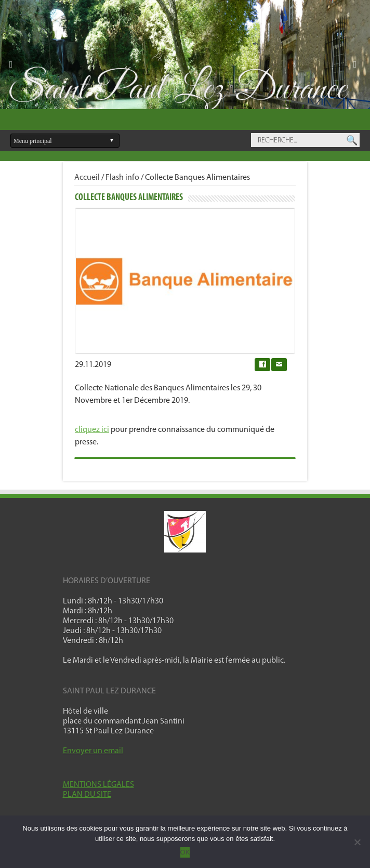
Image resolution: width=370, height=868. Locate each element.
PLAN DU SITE (87, 795)
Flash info (122, 178)
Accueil (87, 178)
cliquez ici (92, 430)
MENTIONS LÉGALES (98, 785)
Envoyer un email (93, 751)
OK (185, 852)
